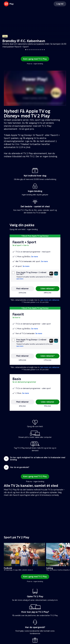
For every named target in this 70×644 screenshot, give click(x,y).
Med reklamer (22, 289)
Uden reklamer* (48, 289)
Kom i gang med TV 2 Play (35, 59)
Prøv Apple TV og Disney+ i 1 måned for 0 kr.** (31, 273)
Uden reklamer (48, 402)
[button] (35, 459)
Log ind (60, 4)
